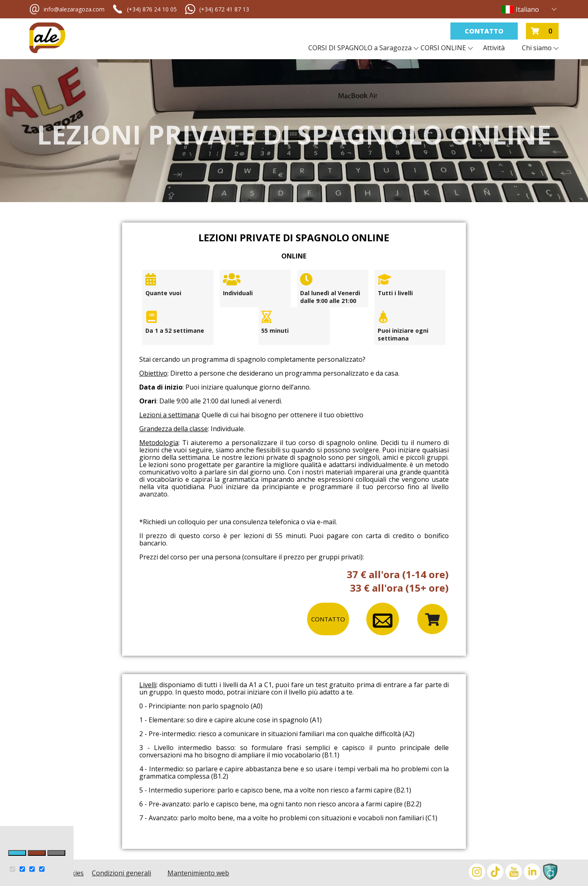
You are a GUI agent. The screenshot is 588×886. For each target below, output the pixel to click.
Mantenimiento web (198, 873)
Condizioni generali (121, 873)
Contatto (484, 31)
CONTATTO (328, 619)
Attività (494, 48)
